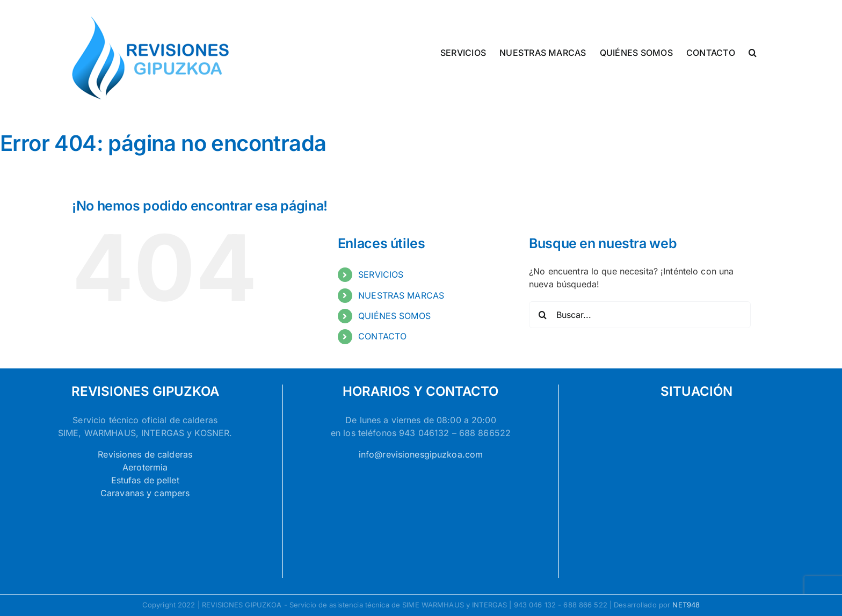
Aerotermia (145, 467)
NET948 (686, 605)
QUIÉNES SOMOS (394, 316)
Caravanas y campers (145, 493)
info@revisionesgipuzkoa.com (421, 454)
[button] (753, 52)
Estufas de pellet (145, 480)
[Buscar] (542, 315)
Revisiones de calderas (145, 454)
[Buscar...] (640, 315)
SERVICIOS (381, 274)
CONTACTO (382, 336)
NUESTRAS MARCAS (401, 295)
